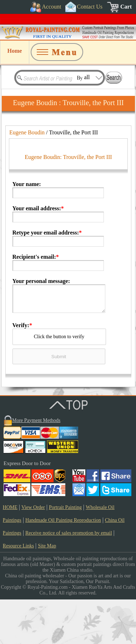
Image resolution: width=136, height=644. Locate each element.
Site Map (47, 590)
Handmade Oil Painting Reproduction (63, 565)
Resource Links (18, 590)
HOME (10, 552)
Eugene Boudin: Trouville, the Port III (68, 202)
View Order (33, 552)
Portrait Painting (65, 552)
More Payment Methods (36, 465)
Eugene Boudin (27, 132)
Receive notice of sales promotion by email (69, 578)
